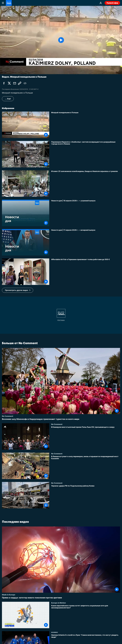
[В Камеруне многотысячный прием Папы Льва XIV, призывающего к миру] (86, 438)
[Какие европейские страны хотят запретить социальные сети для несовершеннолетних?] (86, 616)
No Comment (8, 416)
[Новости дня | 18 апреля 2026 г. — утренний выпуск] (86, 213)
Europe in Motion (59, 603)
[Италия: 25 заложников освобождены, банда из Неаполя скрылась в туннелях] (86, 184)
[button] (18, 290)
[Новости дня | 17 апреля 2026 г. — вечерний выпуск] (86, 242)
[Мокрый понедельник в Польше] (86, 125)
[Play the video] (61, 40)
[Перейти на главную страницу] (9, 3)
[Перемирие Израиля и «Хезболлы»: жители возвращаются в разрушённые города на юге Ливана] (86, 154)
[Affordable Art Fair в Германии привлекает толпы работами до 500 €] (86, 272)
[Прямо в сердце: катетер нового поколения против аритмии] (61, 598)
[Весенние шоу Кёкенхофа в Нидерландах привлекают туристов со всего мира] (61, 419)
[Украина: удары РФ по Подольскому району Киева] (86, 497)
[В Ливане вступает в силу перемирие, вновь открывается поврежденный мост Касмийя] (86, 467)
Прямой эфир (112, 3)
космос (54, 632)
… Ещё (8, 99)
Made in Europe (9, 595)
